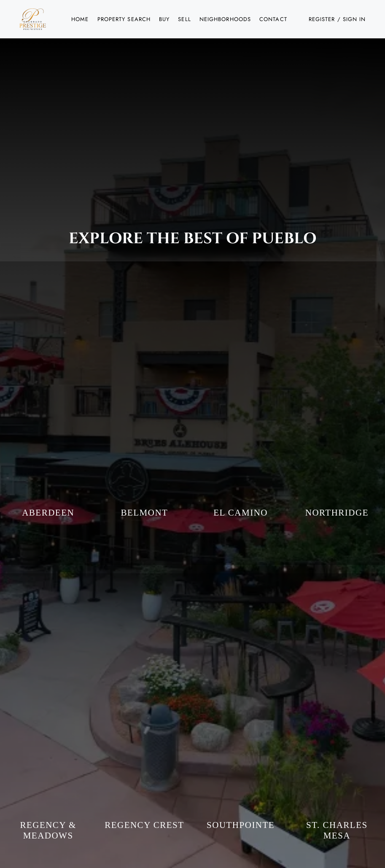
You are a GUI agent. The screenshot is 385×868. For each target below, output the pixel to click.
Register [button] (322, 19)
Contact (273, 19)
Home (80, 19)
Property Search (124, 19)
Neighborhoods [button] (225, 19)
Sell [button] (184, 19)
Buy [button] (164, 19)
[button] (33, 19)
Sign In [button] (354, 19)
